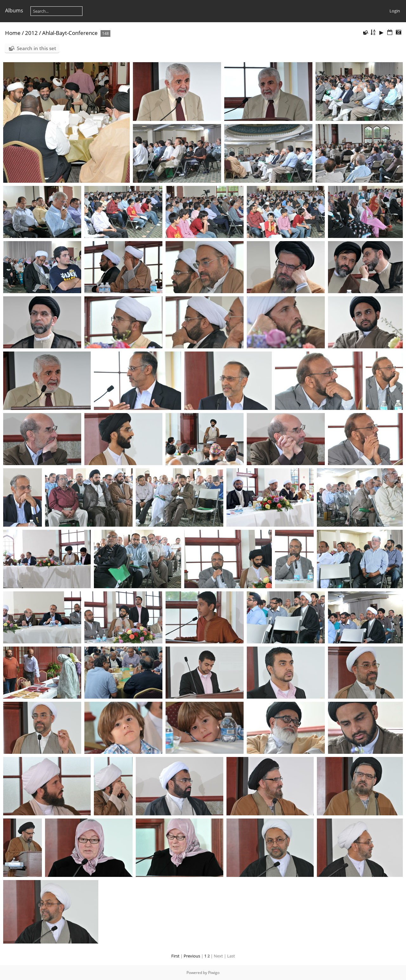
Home (13, 33)
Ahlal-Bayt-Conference (70, 33)
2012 (31, 33)
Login (395, 11)
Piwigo (214, 973)
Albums (14, 10)
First (175, 956)
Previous (192, 956)
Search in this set (36, 48)
